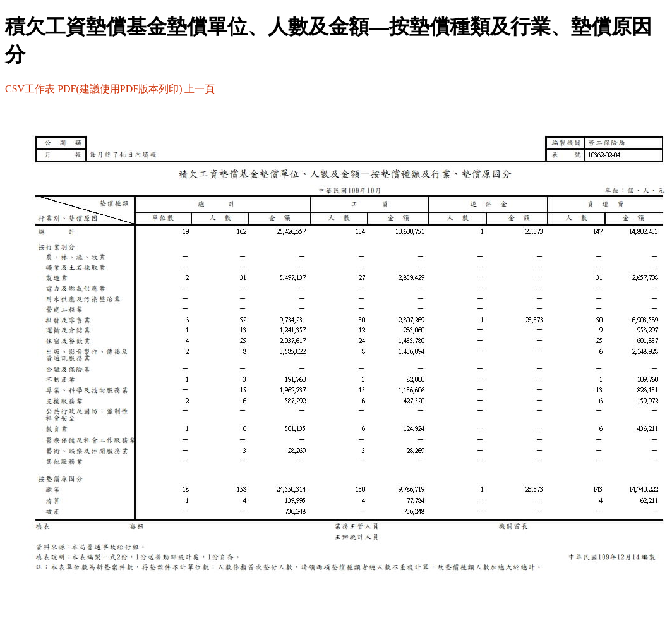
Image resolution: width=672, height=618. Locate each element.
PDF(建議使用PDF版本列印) (120, 89)
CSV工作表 (30, 89)
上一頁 (200, 89)
